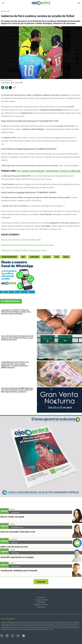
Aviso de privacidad (8, 619)
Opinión (13, 509)
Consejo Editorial (41, 600)
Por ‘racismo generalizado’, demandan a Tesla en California (48, 171)
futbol (66, 257)
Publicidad (41, 602)
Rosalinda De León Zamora (17, 528)
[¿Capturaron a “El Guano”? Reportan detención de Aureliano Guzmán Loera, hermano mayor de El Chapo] (59, 322)
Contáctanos (41, 607)
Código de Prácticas (41, 605)
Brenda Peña (15, 512)
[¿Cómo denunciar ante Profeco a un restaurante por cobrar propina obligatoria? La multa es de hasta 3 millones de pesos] (59, 374)
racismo (47, 257)
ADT (23, 257)
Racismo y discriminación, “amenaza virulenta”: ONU (21, 240)
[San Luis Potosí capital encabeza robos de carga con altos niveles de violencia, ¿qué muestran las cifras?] (59, 348)
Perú (57, 257)
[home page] (41, 3)
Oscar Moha (15, 553)
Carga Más (41, 582)
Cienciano (60, 157)
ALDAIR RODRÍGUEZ (9, 257)
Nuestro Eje (5, 11)
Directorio (41, 597)
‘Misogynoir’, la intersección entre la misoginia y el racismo (24, 250)
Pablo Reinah (15, 566)
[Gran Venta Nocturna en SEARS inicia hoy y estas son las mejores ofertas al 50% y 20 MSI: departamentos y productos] (59, 400)
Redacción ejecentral (14, 543)
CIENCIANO (34, 257)
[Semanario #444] (41, 456)
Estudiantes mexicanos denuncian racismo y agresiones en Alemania (27, 245)
